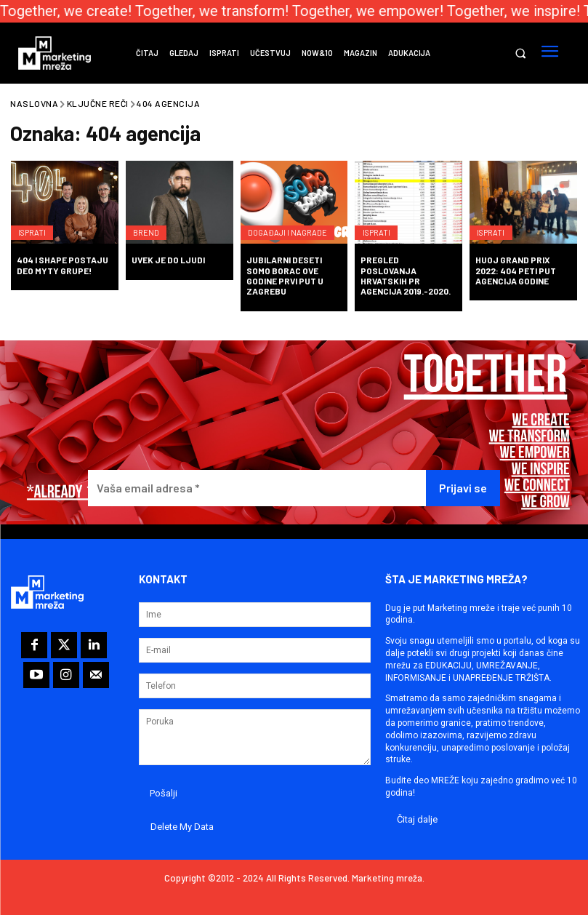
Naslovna (34, 103)
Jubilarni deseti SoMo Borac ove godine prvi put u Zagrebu (285, 275)
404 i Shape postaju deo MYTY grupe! (63, 265)
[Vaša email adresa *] (257, 488)
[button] (520, 53)
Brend (150, 225)
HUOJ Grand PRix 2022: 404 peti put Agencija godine (516, 270)
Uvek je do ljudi (168, 260)
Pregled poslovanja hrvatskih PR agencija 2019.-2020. (406, 275)
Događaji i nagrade (293, 225)
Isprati (36, 225)
